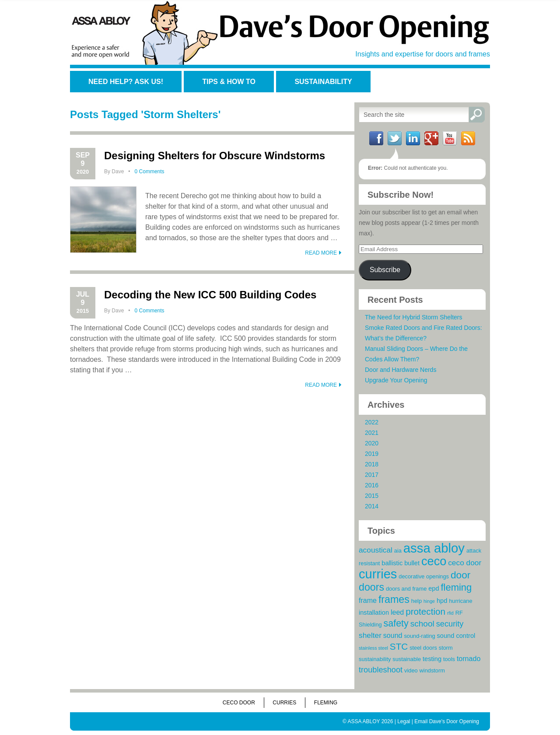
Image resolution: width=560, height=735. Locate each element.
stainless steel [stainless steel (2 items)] (373, 648)
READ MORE (321, 253)
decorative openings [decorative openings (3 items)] (424, 576)
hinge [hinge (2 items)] (429, 601)
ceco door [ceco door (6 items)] (465, 563)
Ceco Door (239, 703)
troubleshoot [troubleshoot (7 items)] (381, 670)
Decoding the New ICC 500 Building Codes (210, 295)
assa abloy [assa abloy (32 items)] (434, 548)
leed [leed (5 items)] (397, 612)
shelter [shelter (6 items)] (370, 635)
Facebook (376, 138)
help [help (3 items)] (416, 601)
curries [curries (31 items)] (378, 574)
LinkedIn (413, 138)
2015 (372, 496)
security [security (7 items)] (450, 624)
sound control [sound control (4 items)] (456, 636)
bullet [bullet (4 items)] (412, 563)
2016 (372, 485)
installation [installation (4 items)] (374, 612)
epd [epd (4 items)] (434, 588)
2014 (372, 506)
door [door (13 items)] (460, 575)
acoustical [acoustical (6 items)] (376, 550)
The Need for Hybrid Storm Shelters (414, 317)
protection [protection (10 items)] (425, 611)
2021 (372, 433)
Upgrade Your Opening (396, 380)
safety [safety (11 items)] (396, 623)
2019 (372, 454)
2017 (372, 475)
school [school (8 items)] (422, 624)
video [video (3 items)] (411, 670)
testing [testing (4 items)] (432, 659)
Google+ (431, 138)
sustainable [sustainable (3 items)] (407, 659)
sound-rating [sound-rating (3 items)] (419, 636)
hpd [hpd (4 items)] (442, 601)
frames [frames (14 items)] (394, 599)
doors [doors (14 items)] (371, 587)
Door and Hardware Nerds (401, 370)
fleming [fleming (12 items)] (456, 587)
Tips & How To (229, 82)
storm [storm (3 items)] (446, 648)
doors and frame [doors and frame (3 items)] (406, 589)
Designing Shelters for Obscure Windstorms (215, 156)
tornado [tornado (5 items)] (469, 658)
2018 (372, 464)
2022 (372, 422)
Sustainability (323, 82)
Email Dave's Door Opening (447, 721)
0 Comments (150, 171)
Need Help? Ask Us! (126, 82)
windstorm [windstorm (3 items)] (432, 670)
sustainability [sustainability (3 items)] (375, 659)
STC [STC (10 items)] (399, 646)
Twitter (395, 138)
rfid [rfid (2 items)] (450, 613)
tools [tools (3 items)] (449, 659)
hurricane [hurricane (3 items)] (460, 601)
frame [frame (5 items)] (368, 600)
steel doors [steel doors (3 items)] (423, 648)
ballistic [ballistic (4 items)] (392, 563)
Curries (284, 703)
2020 (372, 443)
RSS (468, 138)
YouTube (450, 138)
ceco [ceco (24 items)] (434, 561)
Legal (404, 721)
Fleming (326, 703)
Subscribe (385, 270)
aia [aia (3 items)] (398, 551)
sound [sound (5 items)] (393, 635)
